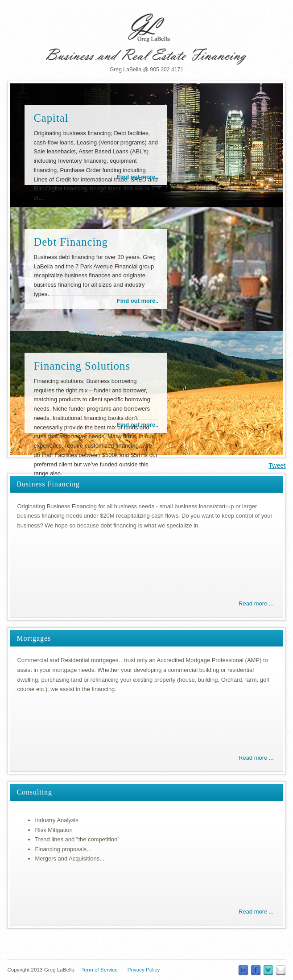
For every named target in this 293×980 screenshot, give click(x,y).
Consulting (34, 792)
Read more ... (256, 603)
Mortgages (34, 638)
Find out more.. (138, 177)
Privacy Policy (144, 970)
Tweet (277, 465)
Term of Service (100, 970)
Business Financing (48, 484)
